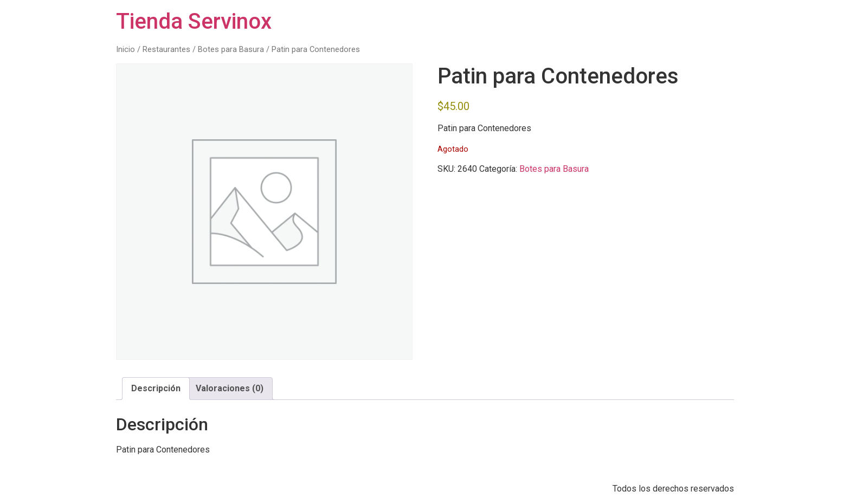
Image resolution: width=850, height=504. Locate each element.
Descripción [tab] (156, 388)
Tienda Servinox (194, 21)
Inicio (125, 49)
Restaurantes (166, 49)
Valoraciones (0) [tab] (230, 388)
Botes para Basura (231, 49)
